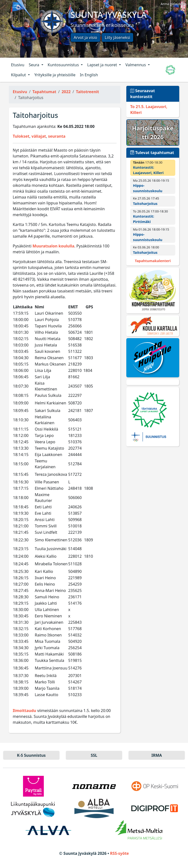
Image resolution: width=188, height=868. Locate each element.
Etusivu (18, 65)
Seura (34, 65)
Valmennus (136, 65)
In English (89, 75)
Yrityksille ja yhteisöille (55, 75)
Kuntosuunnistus (64, 65)
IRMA (157, 755)
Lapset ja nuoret (103, 65)
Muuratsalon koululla (53, 246)
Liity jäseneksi (117, 37)
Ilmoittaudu (24, 711)
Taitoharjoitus (145, 204)
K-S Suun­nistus (31, 755)
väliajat (39, 136)
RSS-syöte (119, 853)
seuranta (57, 136)
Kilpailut (19, 75)
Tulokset (21, 136)
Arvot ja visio (85, 37)
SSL (94, 755)
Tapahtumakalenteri (153, 261)
